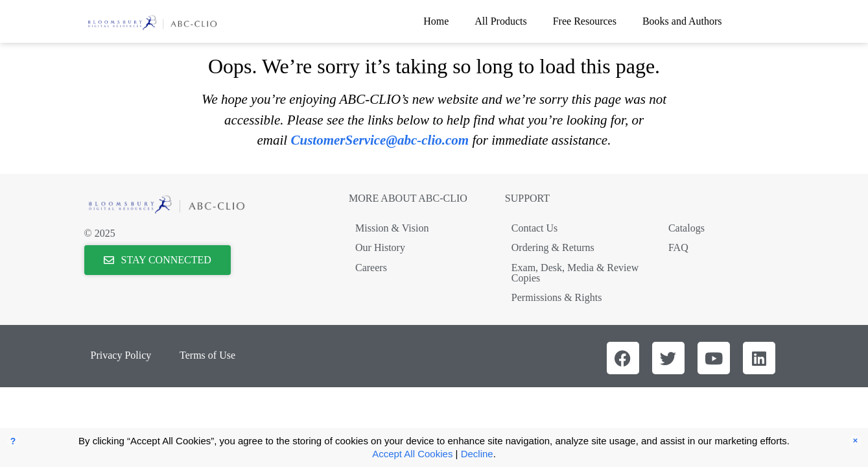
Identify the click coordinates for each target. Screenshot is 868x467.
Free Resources (585, 21)
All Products (500, 21)
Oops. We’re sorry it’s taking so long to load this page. (434, 66)
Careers (371, 268)
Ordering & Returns (553, 247)
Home (436, 21)
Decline (477, 454)
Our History (380, 247)
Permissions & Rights (557, 297)
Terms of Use (207, 355)
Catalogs (686, 228)
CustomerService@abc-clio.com (380, 140)
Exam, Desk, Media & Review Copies (575, 273)
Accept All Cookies (412, 454)
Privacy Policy (121, 355)
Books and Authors (682, 21)
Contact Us (535, 228)
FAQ (678, 247)
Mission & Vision (392, 228)
